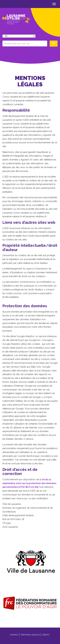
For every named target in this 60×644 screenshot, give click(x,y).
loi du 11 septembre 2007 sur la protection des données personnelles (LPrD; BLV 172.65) (29, 483)
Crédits (45, 635)
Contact (14, 635)
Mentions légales (30, 635)
